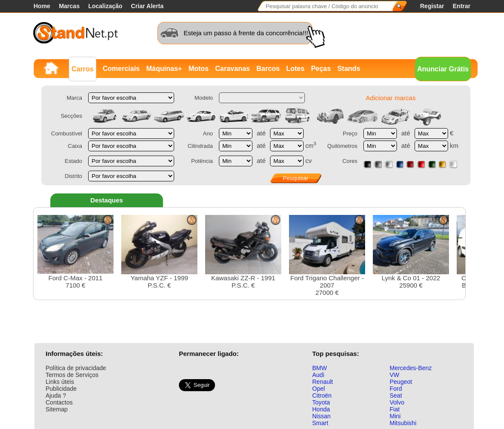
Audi (318, 375)
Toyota (321, 402)
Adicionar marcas (391, 98)
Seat (396, 395)
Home (42, 6)
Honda (321, 409)
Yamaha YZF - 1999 (159, 252)
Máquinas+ (164, 69)
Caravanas (232, 69)
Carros (83, 69)
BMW (320, 368)
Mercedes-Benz (411, 368)
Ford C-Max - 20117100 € (75, 252)
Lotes (295, 69)
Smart (320, 423)
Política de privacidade (76, 368)
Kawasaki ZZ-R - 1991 (243, 252)
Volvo (397, 402)
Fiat (395, 409)
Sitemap (57, 409)
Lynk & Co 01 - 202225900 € (411, 252)
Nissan (321, 416)
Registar (432, 6)
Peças (321, 69)
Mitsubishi (403, 423)
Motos (198, 69)
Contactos (59, 402)
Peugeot (401, 382)
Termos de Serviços (72, 375)
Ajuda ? (56, 395)
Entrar (462, 6)
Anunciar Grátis (443, 69)
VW (395, 375)
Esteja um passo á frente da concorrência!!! (246, 33)
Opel (319, 389)
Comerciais (121, 69)
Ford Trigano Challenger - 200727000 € (327, 256)
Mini (395, 416)
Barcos (268, 69)
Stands (349, 69)
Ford (396, 389)
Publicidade (61, 389)
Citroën (322, 395)
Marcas (69, 6)
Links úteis (60, 382)
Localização (105, 6)
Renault (323, 382)
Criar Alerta (148, 6)
